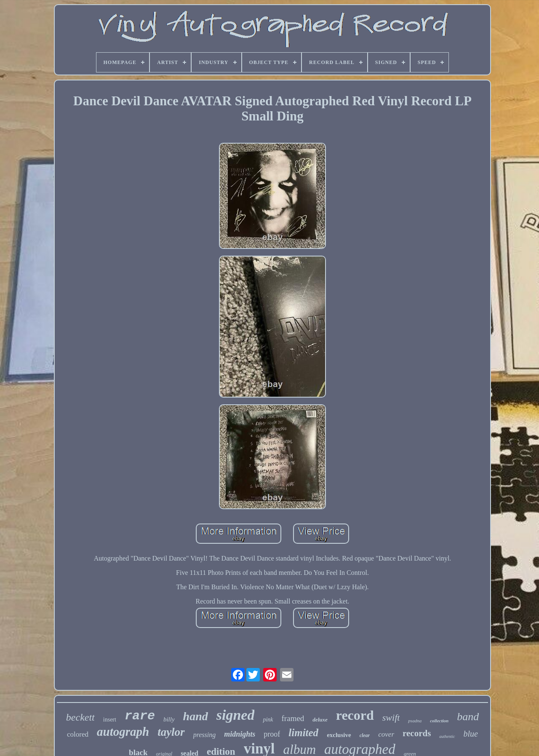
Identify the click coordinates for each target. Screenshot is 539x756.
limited (303, 733)
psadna (415, 721)
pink (268, 720)
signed (236, 715)
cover (386, 734)
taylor (171, 732)
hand (196, 716)
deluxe (320, 720)
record (355, 715)
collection (439, 721)
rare (140, 716)
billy (169, 719)
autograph (123, 732)
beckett (80, 717)
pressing (205, 735)
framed (293, 718)
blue (471, 734)
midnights (240, 734)
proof (272, 734)
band (468, 717)
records (417, 733)
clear (365, 735)
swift (391, 717)
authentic (447, 736)
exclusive (339, 735)
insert (110, 720)
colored (78, 734)
